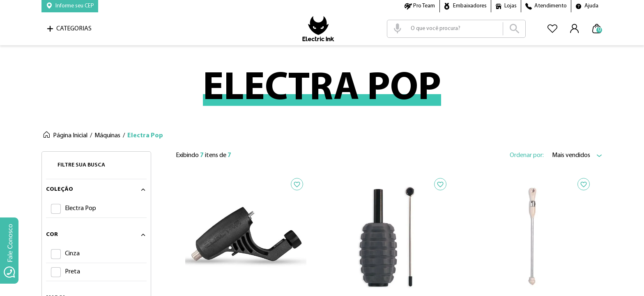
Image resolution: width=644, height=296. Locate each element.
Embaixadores (470, 6)
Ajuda (591, 6)
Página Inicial (70, 136)
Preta (72, 272)
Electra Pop (145, 136)
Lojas (511, 6)
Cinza (72, 254)
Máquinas (107, 136)
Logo (318, 29)
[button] (70, 6)
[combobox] (456, 29)
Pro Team (424, 6)
